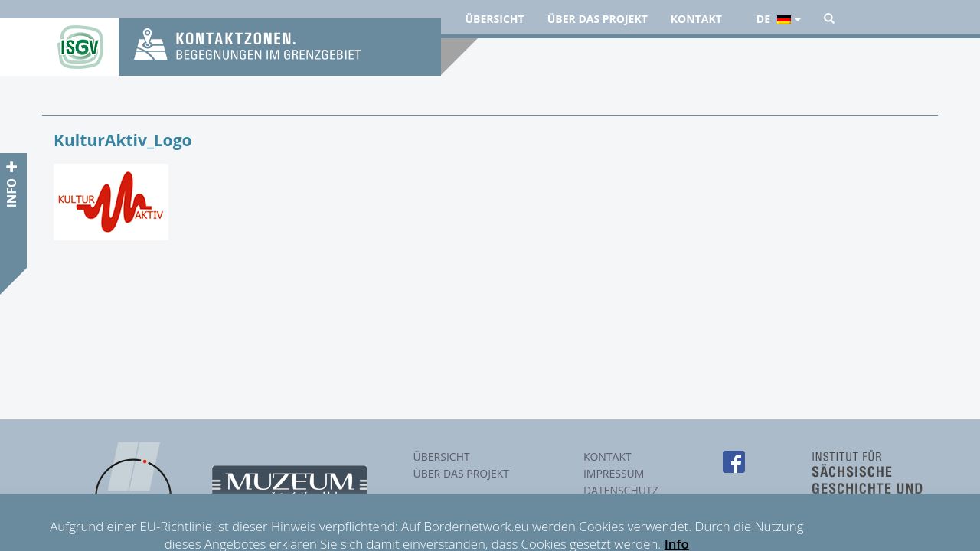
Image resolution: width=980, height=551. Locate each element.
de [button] (779, 19)
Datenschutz (621, 490)
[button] (829, 19)
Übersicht (495, 19)
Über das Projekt (598, 19)
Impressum (614, 473)
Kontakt (696, 19)
